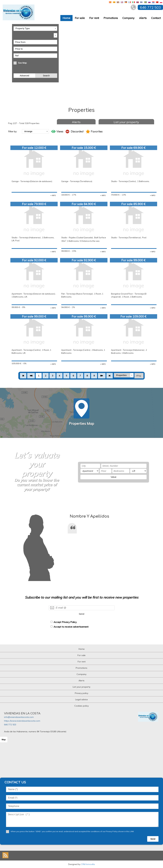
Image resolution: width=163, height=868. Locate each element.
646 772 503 (10, 725)
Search (46, 76)
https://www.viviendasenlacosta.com (22, 721)
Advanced (24, 76)
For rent (94, 18)
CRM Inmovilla (88, 864)
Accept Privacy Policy (65, 622)
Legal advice (81, 699)
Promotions (111, 18)
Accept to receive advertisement (71, 627)
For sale (80, 18)
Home (66, 18)
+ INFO (53, 195)
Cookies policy (81, 706)
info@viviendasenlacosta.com (19, 717)
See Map (22, 63)
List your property (126, 122)
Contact (156, 18)
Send (82, 614)
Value (113, 477)
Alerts (143, 18)
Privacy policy (81, 693)
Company (128, 18)
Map (4, 740)
